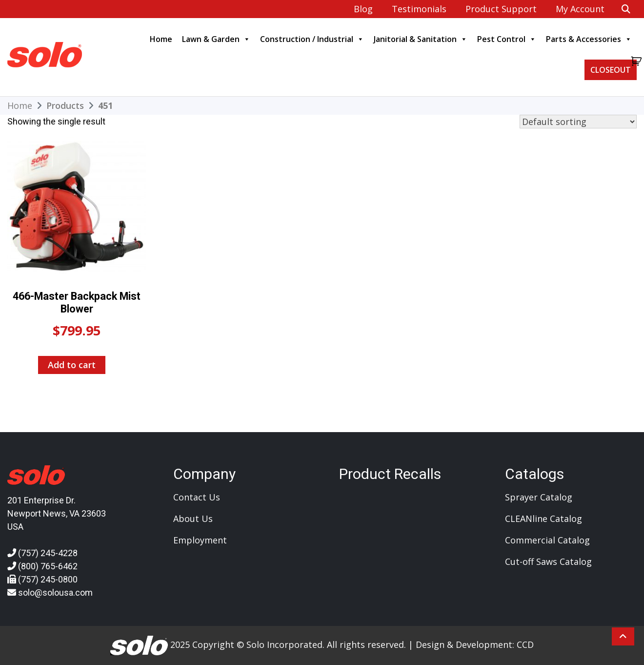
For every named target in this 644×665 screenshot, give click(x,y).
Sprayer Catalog (539, 497)
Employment (200, 540)
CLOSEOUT (611, 70)
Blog (363, 9)
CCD (525, 644)
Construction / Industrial (312, 39)
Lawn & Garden (216, 39)
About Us (193, 519)
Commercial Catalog (547, 540)
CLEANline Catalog (543, 519)
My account (580, 9)
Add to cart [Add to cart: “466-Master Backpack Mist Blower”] (72, 365)
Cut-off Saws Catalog (548, 561)
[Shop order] (578, 122)
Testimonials (419, 9)
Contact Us (197, 497)
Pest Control (507, 39)
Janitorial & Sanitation (421, 39)
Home (161, 39)
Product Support (501, 9)
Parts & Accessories (589, 39)
